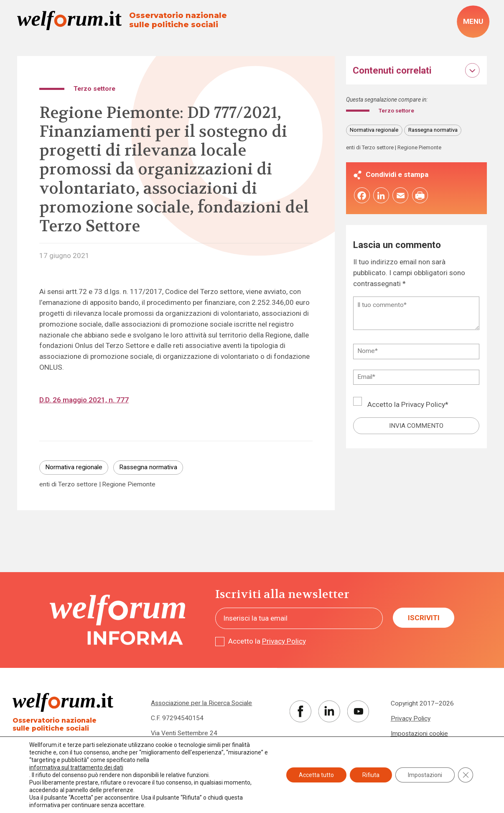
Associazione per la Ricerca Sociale (201, 703)
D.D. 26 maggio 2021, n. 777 (84, 400)
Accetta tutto (316, 775)
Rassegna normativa (148, 467)
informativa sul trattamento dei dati (76, 767)
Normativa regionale (74, 467)
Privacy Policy (423, 406)
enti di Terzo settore (68, 485)
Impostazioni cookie (419, 734)
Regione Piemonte (129, 485)
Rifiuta (371, 775)
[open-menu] (473, 22)
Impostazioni (425, 775)
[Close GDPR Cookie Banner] (466, 775)
